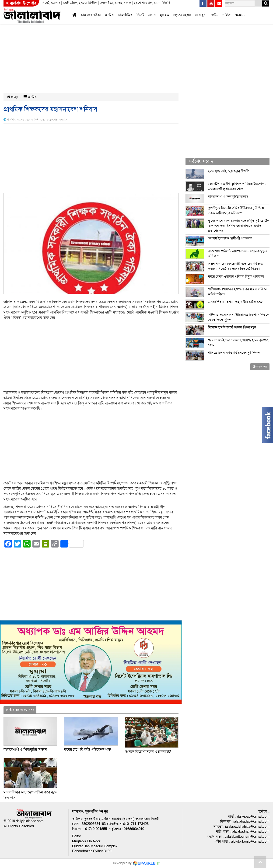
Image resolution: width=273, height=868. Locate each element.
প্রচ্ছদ (13, 97)
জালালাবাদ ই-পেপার (21, 3)
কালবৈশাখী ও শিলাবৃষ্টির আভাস (25, 750)
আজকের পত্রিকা (91, 15)
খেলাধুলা (201, 15)
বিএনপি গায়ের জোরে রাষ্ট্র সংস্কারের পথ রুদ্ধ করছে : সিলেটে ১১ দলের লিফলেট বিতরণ (235, 266)
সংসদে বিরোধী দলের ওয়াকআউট (148, 752)
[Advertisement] (119, 34)
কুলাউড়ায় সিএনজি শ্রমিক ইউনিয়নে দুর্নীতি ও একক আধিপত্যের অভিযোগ (236, 210)
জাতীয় (109, 15)
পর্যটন (214, 15)
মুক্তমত (164, 15)
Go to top (260, 862)
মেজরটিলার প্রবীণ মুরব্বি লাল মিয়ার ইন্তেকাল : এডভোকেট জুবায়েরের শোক (237, 186)
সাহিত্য (227, 15)
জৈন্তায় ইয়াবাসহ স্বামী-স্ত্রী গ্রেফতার (230, 238)
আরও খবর (260, 367)
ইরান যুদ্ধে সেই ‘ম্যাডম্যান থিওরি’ (228, 171)
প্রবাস (152, 15)
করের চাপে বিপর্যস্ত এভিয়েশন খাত (87, 750)
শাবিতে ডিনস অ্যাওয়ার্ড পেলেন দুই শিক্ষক (234, 353)
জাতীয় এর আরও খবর (20, 710)
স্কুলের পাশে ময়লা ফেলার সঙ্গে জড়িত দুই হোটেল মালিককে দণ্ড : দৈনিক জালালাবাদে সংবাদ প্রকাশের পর (239, 226)
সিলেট (140, 15)
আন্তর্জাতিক (125, 15)
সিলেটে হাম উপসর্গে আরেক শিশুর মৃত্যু (232, 327)
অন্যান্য (240, 15)
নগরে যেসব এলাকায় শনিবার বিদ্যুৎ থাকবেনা (236, 276)
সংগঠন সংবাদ (182, 15)
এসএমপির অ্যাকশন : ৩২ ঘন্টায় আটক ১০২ (235, 302)
